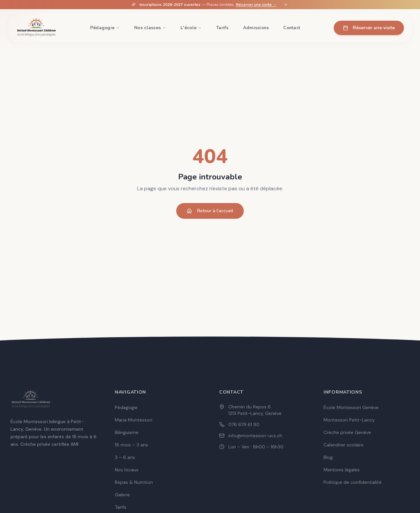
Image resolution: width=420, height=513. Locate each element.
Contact (292, 28)
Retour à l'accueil (210, 211)
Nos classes (150, 28)
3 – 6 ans (125, 457)
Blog (328, 457)
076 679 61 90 (244, 424)
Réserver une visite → (256, 5)
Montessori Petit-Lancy (349, 420)
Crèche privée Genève (347, 432)
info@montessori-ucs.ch (255, 436)
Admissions (256, 28)
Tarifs (222, 28)
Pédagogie (105, 28)
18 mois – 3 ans (131, 445)
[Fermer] (286, 5)
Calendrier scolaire (344, 445)
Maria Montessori (134, 420)
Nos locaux (127, 470)
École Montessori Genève (351, 407)
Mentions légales (342, 470)
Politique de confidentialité (353, 482)
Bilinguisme (127, 432)
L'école (191, 28)
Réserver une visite (369, 28)
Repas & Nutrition (134, 482)
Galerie (122, 495)
